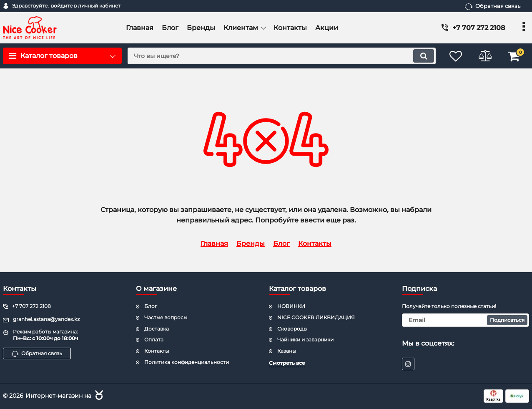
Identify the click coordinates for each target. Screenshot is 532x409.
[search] (282, 56)
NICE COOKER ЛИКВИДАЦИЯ (316, 317)
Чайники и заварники (305, 340)
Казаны (287, 351)
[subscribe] (465, 320)
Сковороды (292, 329)
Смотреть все (287, 363)
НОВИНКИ (291, 306)
